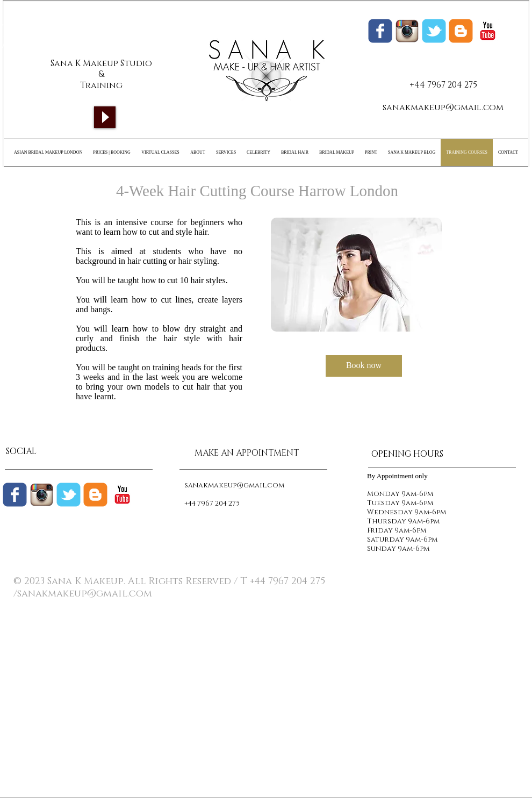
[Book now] (364, 366)
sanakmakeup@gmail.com (443, 107)
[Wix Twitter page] (434, 31)
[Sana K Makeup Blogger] (461, 31)
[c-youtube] (488, 31)
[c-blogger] (95, 495)
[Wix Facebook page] (380, 31)
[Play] (105, 117)
